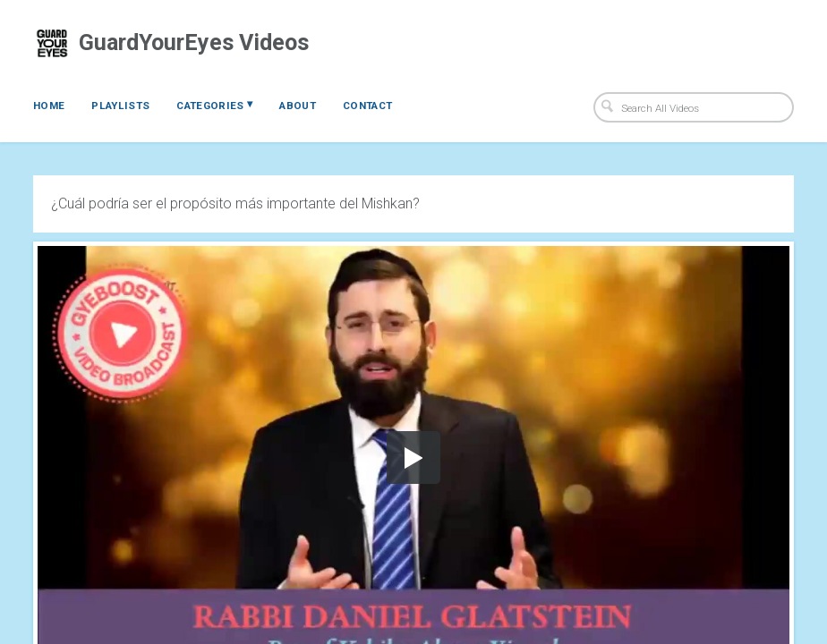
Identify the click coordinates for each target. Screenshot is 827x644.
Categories (214, 105)
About (298, 106)
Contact (367, 106)
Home (49, 106)
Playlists (120, 106)
